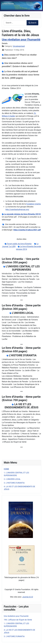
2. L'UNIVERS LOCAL (12, 479)
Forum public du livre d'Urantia (19, 244)
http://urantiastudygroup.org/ (17, 209)
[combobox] (15, 23)
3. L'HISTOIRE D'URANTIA (14, 483)
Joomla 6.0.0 (28, 597)
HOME (6, 469)
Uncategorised (19, 46)
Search (32, 23)
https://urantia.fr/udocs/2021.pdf (27, 230)
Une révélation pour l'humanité (21, 39)
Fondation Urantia (33, 204)
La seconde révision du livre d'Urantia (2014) (22, 214)
